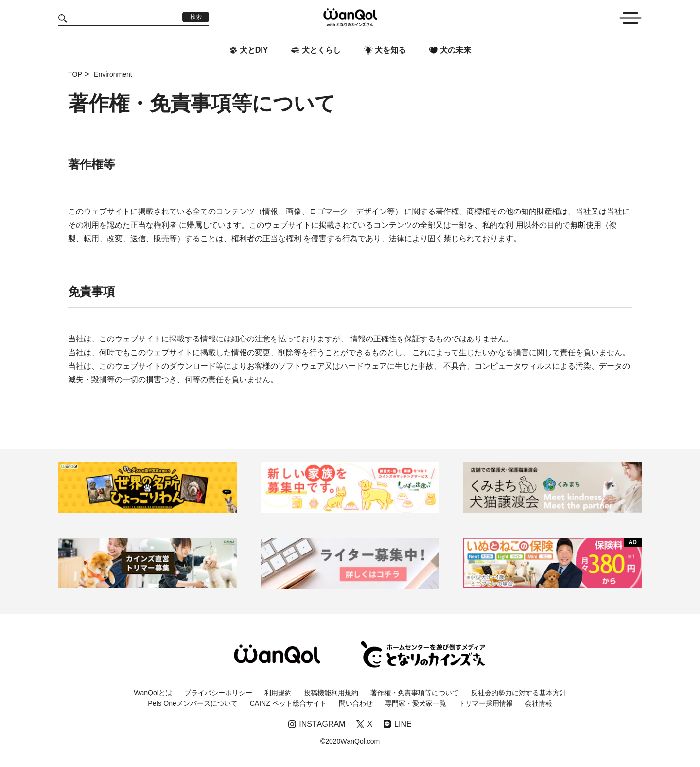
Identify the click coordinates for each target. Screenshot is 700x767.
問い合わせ (356, 703)
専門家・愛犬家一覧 (416, 703)
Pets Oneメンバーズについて (192, 703)
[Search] (125, 18)
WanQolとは (153, 693)
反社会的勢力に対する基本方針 (519, 693)
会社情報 (539, 703)
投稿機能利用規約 (331, 693)
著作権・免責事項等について (415, 693)
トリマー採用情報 (486, 703)
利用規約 (278, 693)
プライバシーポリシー (218, 693)
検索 (196, 17)
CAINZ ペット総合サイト (288, 703)
